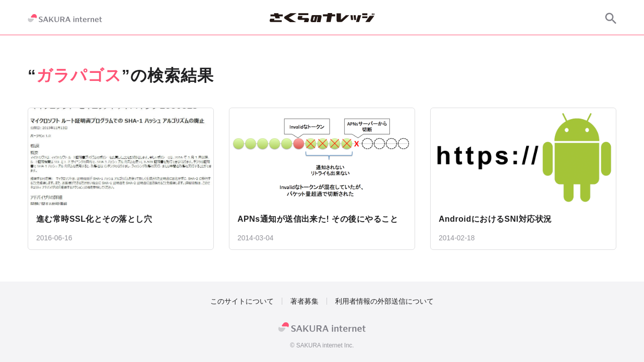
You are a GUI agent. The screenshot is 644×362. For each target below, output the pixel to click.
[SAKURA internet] (65, 18)
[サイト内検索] (611, 18)
